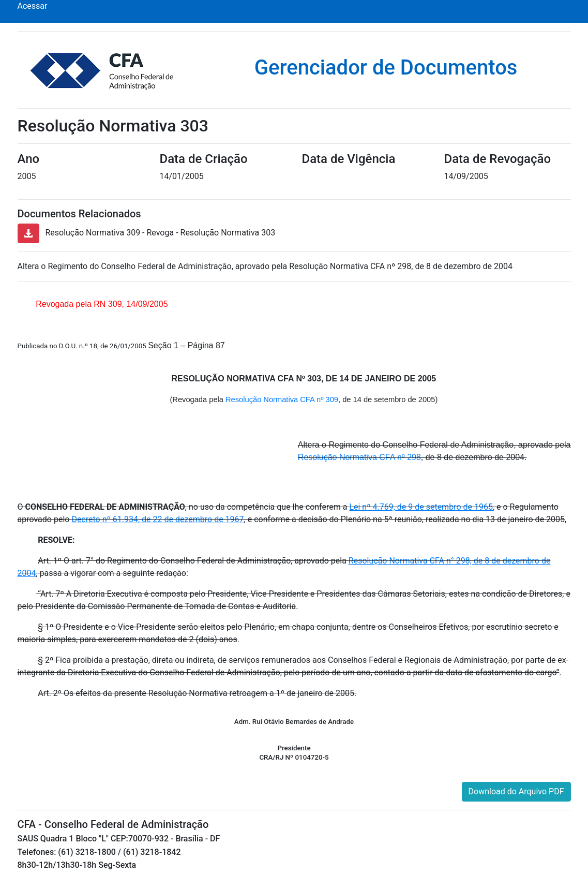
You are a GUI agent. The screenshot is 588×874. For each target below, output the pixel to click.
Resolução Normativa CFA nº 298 (359, 457)
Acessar (33, 6)
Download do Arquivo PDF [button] (516, 791)
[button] (28, 233)
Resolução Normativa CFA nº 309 (282, 399)
